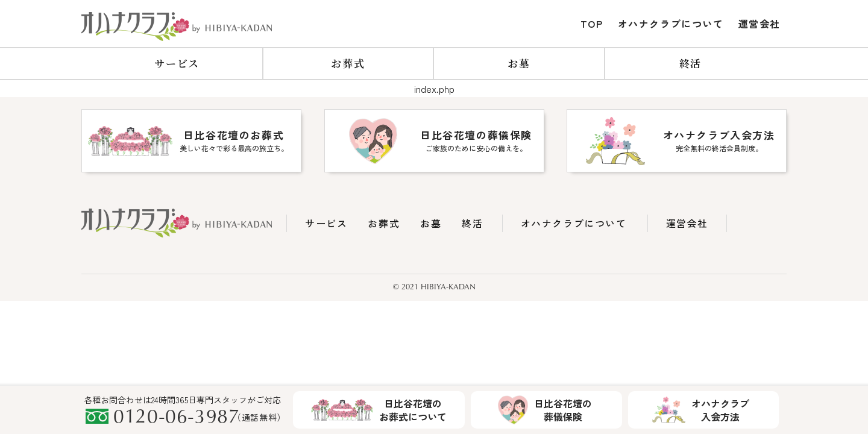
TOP (592, 24)
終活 (690, 63)
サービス (177, 63)
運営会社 (759, 24)
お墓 (519, 63)
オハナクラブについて (671, 24)
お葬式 (348, 63)
